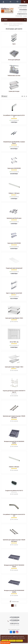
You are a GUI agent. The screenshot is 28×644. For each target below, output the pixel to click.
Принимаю (19, 641)
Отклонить (12, 641)
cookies (14, 637)
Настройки (5, 641)
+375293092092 (23, 6)
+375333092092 (23, 10)
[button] (5, 642)
